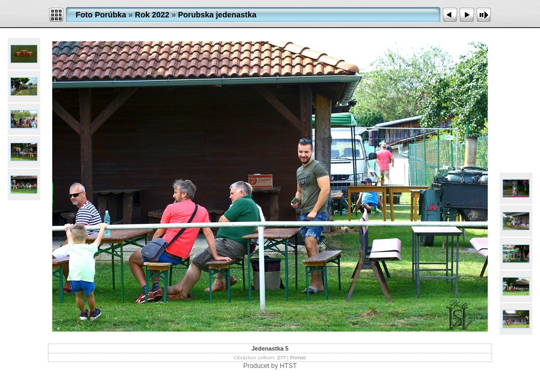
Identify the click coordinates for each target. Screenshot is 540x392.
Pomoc (298, 357)
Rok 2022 (152, 15)
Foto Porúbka (101, 15)
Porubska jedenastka (217, 15)
